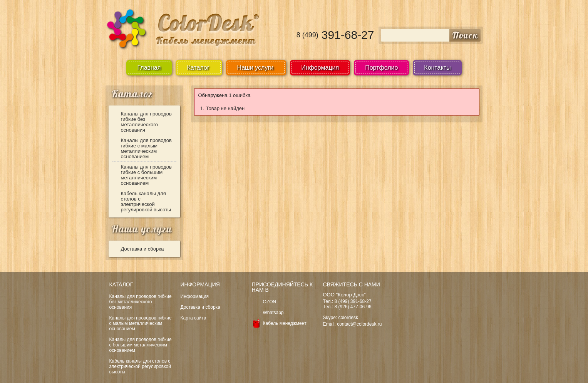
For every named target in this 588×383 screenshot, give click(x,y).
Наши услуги (142, 229)
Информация (320, 68)
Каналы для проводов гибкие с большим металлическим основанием (147, 175)
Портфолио (381, 68)
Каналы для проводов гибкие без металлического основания (147, 122)
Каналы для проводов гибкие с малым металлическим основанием (147, 148)
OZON (270, 302)
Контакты (437, 68)
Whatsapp (273, 313)
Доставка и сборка (142, 249)
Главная (149, 68)
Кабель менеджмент (285, 323)
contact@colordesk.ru (359, 324)
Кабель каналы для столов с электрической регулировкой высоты (146, 202)
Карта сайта (193, 318)
